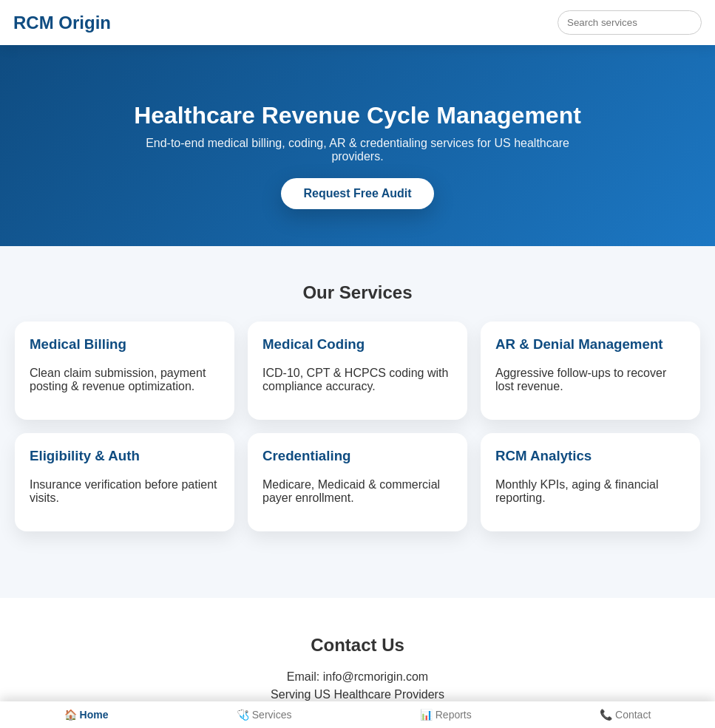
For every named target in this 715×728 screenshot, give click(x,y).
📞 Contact (625, 715)
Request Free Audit (357, 193)
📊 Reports (446, 715)
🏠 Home (87, 715)
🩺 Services (264, 715)
